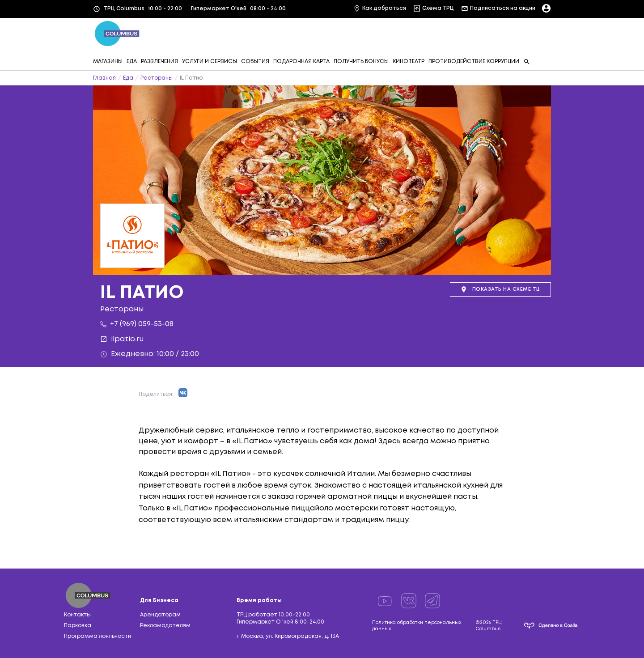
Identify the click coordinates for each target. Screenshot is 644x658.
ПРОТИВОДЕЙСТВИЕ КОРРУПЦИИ (474, 62)
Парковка (78, 626)
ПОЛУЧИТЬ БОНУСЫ (361, 62)
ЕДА (132, 62)
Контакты (77, 615)
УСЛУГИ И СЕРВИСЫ (210, 62)
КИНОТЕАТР (409, 62)
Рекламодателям (165, 626)
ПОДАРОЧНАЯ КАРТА (301, 62)
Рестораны (157, 78)
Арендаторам (160, 615)
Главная (104, 78)
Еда (128, 78)
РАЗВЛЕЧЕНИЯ (159, 62)
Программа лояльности (97, 636)
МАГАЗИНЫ (108, 62)
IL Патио (191, 78)
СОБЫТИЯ (255, 62)
